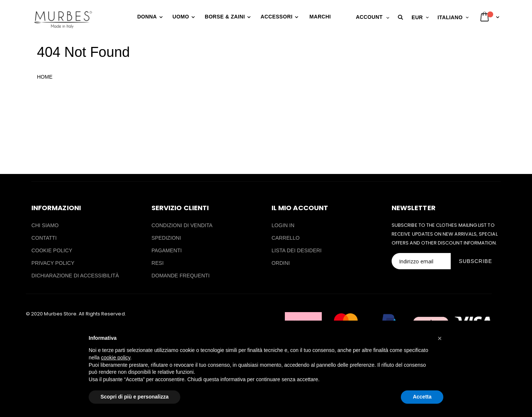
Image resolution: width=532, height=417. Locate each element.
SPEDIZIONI (166, 238)
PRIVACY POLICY (53, 263)
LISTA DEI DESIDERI (297, 250)
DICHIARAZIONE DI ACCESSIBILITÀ (75, 276)
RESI (158, 263)
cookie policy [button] (115, 358)
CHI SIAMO (45, 225)
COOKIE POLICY (52, 250)
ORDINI (281, 263)
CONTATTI (44, 238)
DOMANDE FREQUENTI (180, 276)
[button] (402, 17)
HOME (45, 77)
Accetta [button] (422, 397)
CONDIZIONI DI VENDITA (182, 225)
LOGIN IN (283, 225)
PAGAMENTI (167, 250)
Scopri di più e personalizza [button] (134, 397)
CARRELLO (286, 238)
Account (369, 17)
